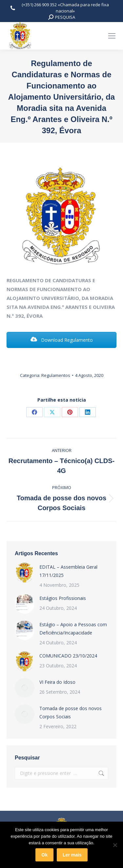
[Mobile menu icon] (112, 36)
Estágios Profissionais (63, 598)
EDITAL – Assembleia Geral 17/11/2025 (68, 571)
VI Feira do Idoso (57, 682)
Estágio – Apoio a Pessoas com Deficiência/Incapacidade (73, 629)
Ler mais (72, 855)
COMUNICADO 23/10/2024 (68, 656)
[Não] (115, 845)
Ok (44, 855)
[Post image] (25, 573)
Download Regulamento (62, 340)
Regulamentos (56, 375)
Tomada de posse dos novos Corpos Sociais (71, 712)
